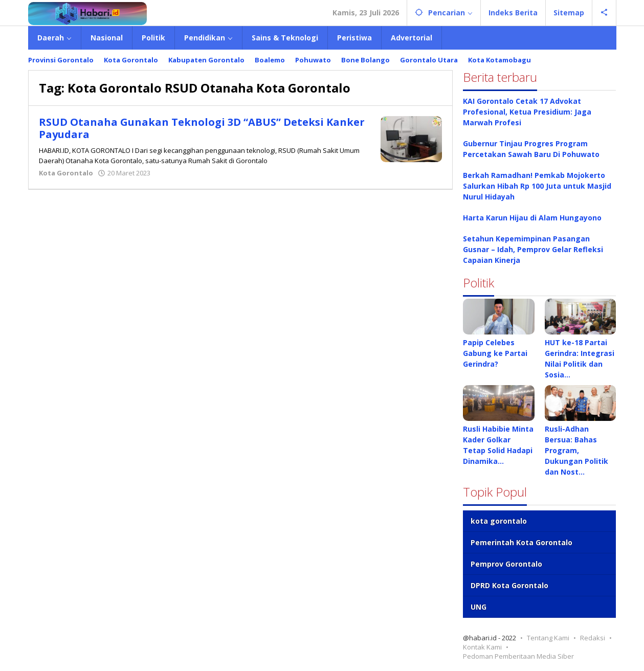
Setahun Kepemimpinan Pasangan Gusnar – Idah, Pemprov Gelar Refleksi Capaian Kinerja (533, 249)
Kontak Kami (482, 647)
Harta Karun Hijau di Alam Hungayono (532, 218)
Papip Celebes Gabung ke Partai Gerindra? (495, 353)
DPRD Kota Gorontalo (509, 585)
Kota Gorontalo (66, 173)
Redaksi (593, 638)
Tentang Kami (548, 638)
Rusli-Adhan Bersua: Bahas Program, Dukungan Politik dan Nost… (576, 450)
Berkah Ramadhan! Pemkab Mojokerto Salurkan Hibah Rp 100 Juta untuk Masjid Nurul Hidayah (537, 186)
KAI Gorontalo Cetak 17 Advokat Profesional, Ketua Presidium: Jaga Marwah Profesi (527, 112)
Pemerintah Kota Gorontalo (521, 542)
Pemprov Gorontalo (506, 564)
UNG (479, 607)
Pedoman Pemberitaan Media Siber (518, 656)
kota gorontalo (499, 521)
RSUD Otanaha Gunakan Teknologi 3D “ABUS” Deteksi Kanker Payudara (202, 128)
